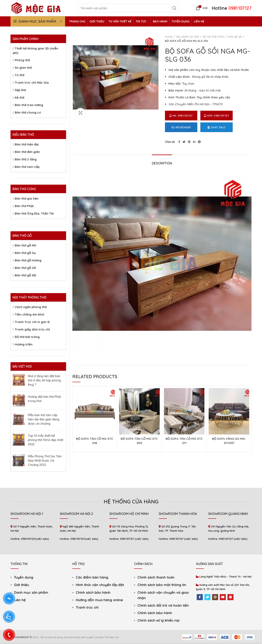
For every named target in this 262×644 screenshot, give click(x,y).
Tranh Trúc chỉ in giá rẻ (32, 322)
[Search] (128, 8)
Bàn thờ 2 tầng (26, 159)
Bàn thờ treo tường (29, 105)
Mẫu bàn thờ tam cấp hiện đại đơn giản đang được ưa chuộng (44, 419)
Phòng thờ (22, 60)
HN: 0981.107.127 (181, 116)
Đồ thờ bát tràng (27, 337)
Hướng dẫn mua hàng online (99, 600)
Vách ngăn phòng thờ (31, 307)
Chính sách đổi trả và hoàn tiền (163, 605)
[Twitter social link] (184, 142)
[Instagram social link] (215, 597)
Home (169, 37)
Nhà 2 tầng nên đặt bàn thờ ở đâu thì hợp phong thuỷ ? (44, 380)
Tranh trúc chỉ (87, 607)
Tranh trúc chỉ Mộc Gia (32, 83)
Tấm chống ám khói (30, 314)
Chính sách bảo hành (93, 592)
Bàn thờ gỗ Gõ (25, 268)
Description (162, 163)
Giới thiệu (22, 585)
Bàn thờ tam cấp (27, 167)
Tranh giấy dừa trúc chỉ (32, 329)
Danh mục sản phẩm (31, 592)
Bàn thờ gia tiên (27, 198)
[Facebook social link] (179, 142)
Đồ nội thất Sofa (213, 37)
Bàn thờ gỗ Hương (28, 260)
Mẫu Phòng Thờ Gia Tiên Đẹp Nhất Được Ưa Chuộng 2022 (45, 460)
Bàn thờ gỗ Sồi (25, 275)
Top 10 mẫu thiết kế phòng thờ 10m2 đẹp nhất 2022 (46, 440)
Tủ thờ (20, 75)
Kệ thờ (20, 97)
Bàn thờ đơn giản (27, 152)
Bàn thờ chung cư (28, 112)
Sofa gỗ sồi (235, 37)
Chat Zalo (217, 127)
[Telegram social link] (199, 142)
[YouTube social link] (223, 597)
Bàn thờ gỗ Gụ (25, 253)
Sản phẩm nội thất (188, 37)
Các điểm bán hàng (92, 577)
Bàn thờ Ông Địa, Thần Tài (34, 213)
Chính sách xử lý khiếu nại (158, 620)
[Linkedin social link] (194, 142)
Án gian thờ (23, 68)
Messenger (181, 127)
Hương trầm (24, 344)
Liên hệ (20, 600)
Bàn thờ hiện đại (27, 144)
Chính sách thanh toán (156, 577)
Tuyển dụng (24, 577)
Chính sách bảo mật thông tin (162, 585)
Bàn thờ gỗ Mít (25, 245)
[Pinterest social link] (189, 142)
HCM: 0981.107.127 (217, 116)
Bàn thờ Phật (24, 206)
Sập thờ (20, 90)
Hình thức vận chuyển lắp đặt (100, 585)
